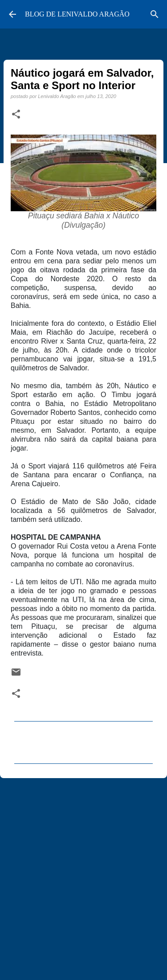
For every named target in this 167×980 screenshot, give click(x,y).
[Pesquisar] (155, 14)
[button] (16, 115)
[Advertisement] (83, 875)
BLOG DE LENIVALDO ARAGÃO (77, 14)
